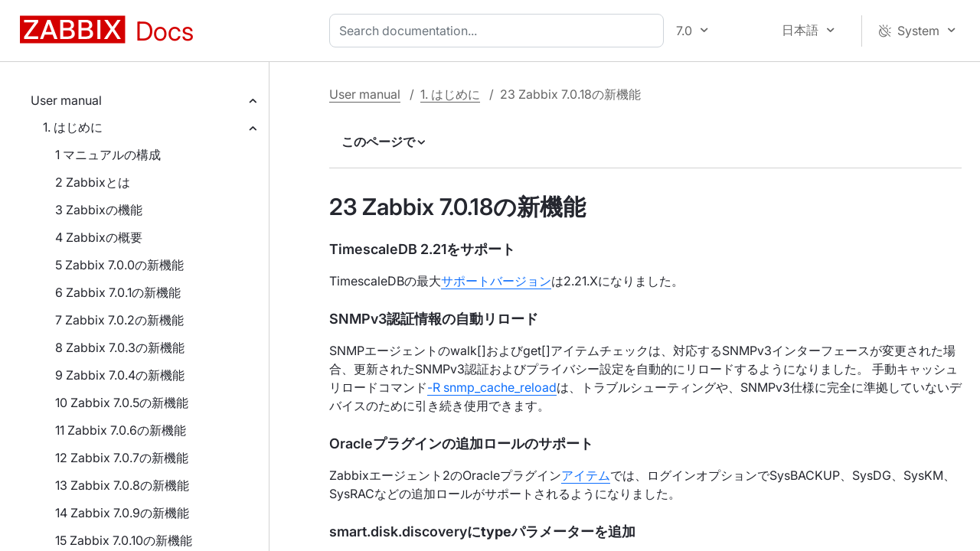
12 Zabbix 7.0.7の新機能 (122, 458)
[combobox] (500, 31)
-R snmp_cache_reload (492, 387)
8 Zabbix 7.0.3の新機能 (120, 347)
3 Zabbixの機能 (99, 210)
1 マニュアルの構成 (108, 155)
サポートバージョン (496, 281)
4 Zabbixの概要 (99, 237)
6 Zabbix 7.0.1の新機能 (118, 292)
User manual (66, 100)
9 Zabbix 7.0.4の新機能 (120, 375)
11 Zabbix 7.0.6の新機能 (121, 430)
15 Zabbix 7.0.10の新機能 (124, 540)
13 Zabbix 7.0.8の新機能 (122, 485)
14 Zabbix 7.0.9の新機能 (122, 513)
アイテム (586, 475)
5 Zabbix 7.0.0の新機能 (119, 265)
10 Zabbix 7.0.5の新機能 (122, 403)
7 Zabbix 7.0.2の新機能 (119, 320)
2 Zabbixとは (93, 182)
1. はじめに (73, 127)
